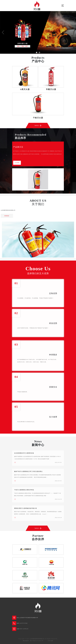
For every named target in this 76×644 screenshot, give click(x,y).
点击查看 (17, 163)
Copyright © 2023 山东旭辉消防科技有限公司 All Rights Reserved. (38, 639)
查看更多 (7, 216)
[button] (3, 32)
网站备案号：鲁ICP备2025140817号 (33, 641)
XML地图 (51, 641)
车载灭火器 (51, 89)
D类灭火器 (25, 89)
